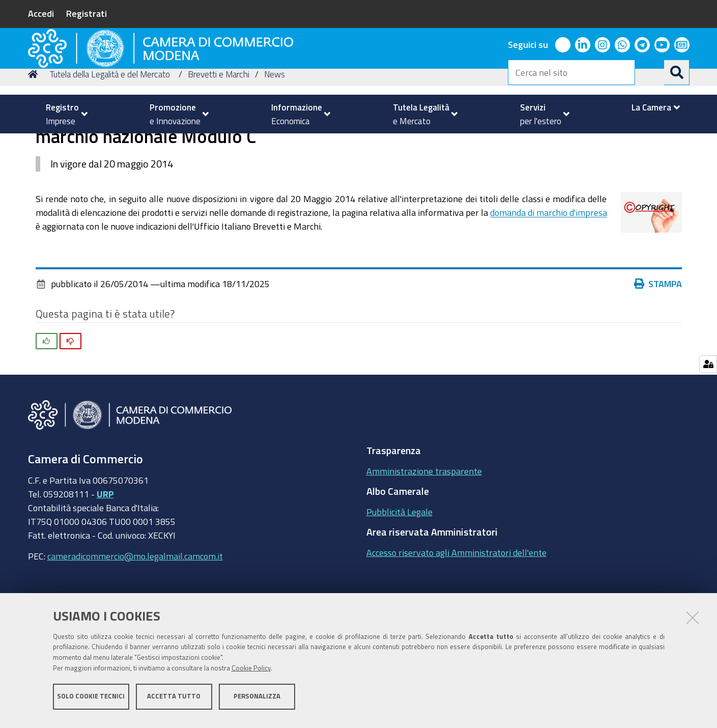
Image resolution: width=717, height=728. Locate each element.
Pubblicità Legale (399, 582)
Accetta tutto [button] (174, 701)
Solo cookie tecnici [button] (91, 701)
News (275, 144)
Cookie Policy (251, 673)
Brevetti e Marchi (219, 144)
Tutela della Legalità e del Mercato (110, 144)
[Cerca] (677, 72)
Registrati (87, 13)
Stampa (658, 354)
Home (35, 144)
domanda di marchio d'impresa (549, 283)
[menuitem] (63, 114)
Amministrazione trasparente (424, 541)
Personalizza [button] (257, 701)
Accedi (41, 13)
